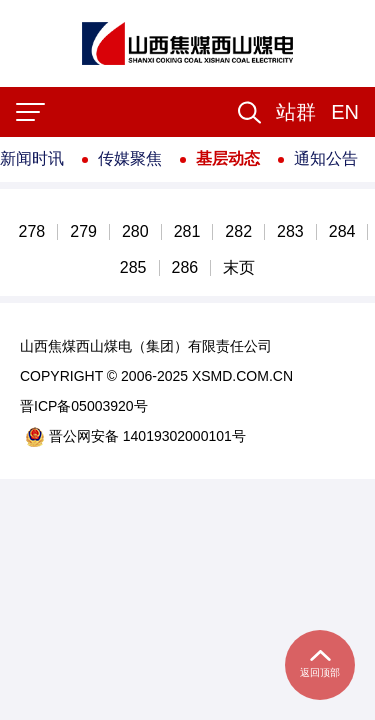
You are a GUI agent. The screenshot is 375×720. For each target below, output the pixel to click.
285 (133, 268)
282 (238, 232)
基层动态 (228, 158)
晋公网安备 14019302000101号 (135, 436)
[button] (296, 112)
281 (187, 232)
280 (135, 232)
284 (342, 232)
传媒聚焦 (130, 158)
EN (345, 112)
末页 (239, 268)
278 (32, 232)
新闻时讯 (32, 158)
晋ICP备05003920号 (84, 406)
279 (83, 232)
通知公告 (326, 158)
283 (290, 232)
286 (185, 268)
